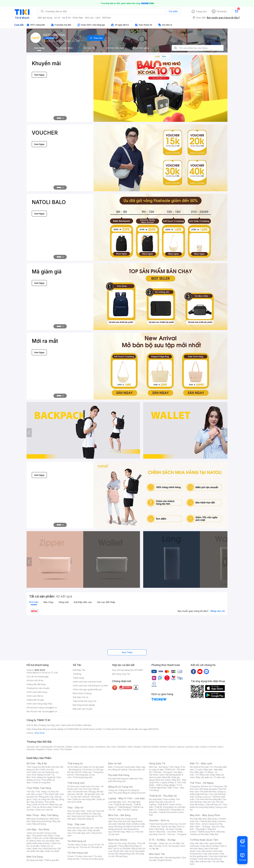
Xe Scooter (174, 846)
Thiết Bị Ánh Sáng (208, 821)
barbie (69, 747)
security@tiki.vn (50, 711)
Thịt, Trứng (41, 792)
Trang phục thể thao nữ (201, 786)
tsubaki (68, 749)
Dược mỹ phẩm (52, 851)
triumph (137, 747)
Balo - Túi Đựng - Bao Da (207, 827)
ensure (84, 747)
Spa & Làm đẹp (169, 827)
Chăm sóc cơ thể (41, 838)
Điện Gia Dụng (35, 857)
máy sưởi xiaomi (211, 854)
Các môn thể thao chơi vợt (208, 801)
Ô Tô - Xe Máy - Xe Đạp (162, 840)
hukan (49, 749)
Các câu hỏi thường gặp (38, 677)
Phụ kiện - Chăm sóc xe (160, 843)
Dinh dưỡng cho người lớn (44, 777)
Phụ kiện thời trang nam (126, 780)
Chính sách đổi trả (35, 696)
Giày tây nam (88, 828)
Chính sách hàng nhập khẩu (39, 704)
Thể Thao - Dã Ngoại (202, 783)
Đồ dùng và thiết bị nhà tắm (127, 827)
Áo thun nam (73, 786)
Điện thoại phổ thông (41, 821)
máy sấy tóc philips (210, 846)
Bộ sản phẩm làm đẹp (44, 850)
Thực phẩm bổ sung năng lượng (209, 806)
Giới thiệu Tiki (79, 670)
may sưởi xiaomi (204, 851)
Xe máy (158, 846)
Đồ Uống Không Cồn (125, 854)
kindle (155, 747)
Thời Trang (174, 767)
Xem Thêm (127, 652)
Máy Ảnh (214, 834)
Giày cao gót (73, 811)
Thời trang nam (76, 783)
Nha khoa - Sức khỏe (166, 832)
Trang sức (113, 790)
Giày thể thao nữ (213, 804)
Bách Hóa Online (118, 840)
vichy (56, 749)
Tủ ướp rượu (219, 777)
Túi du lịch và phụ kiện (124, 767)
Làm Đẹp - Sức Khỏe (38, 829)
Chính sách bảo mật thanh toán (87, 682)
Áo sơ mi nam (86, 789)
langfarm (41, 749)
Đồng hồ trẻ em (139, 793)
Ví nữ (97, 845)
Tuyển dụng (78, 678)
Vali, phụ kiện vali (137, 770)
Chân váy (87, 772)
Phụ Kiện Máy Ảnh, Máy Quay (203, 819)
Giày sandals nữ (83, 814)
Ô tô (165, 846)
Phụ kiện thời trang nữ (118, 779)
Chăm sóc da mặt (35, 833)
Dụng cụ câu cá (203, 797)
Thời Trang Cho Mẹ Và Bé (38, 767)
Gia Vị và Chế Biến (122, 849)
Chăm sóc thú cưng (117, 843)
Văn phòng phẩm (173, 858)
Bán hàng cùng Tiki (121, 674)
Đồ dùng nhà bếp (35, 860)
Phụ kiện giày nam (82, 833)
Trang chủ (201, 11)
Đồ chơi (55, 767)
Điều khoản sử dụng (82, 693)
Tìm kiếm (173, 11)
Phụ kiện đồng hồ (122, 793)
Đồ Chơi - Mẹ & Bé (37, 763)
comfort (212, 747)
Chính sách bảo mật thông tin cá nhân (90, 686)
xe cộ (57, 18)
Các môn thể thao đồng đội (208, 799)
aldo (130, 747)
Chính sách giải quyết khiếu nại (87, 689)
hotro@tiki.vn (51, 708)
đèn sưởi (204, 843)
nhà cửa (89, 18)
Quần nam (85, 786)
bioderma (101, 747)
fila (62, 749)
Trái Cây (30, 792)
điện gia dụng (45, 18)
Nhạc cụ (130, 832)
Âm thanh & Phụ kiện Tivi (201, 767)
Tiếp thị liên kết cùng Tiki (85, 701)
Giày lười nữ (92, 816)
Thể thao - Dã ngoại (162, 772)
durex (92, 747)
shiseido (31, 749)
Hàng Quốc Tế (157, 763)
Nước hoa (37, 849)
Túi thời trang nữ (77, 841)
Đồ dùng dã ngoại (209, 789)
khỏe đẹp (78, 18)
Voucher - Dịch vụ (159, 820)
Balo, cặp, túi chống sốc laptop (127, 768)
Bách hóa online (163, 780)
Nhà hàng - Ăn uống (164, 829)
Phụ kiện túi (97, 847)
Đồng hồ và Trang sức (121, 787)
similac (204, 747)
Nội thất (122, 824)
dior (38, 747)
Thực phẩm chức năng (42, 836)
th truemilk (59, 747)
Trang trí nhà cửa (116, 819)
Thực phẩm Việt (51, 794)
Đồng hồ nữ (124, 790)
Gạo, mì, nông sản (42, 799)
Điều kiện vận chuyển (83, 709)
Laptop (134, 810)
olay (197, 747)
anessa (181, 747)
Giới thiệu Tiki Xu (81, 697)
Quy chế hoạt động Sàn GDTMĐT (128, 670)
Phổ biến (34, 602)
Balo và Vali (115, 763)
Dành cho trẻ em (40, 804)
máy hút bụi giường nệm (207, 855)
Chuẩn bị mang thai (41, 782)
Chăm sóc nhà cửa (44, 810)
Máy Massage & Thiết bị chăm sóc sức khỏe (45, 839)
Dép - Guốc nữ (88, 811)
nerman (163, 747)
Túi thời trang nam (78, 853)
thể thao (107, 18)
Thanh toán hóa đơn (158, 824)
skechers (122, 747)
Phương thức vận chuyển (38, 688)
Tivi (197, 775)
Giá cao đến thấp (106, 602)
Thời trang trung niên (83, 777)
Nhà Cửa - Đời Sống (119, 815)
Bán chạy (49, 602)
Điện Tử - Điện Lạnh (201, 763)
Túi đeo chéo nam (84, 856)
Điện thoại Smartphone (37, 819)
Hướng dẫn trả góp (35, 700)
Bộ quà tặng (122, 856)
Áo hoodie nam (80, 792)
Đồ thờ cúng (119, 832)
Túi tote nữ (85, 847)
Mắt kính (134, 779)
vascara (30, 747)
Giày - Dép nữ (75, 807)
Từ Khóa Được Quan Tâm (204, 840)
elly (108, 747)
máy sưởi (194, 843)
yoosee (189, 747)
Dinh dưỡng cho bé (41, 775)
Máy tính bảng (39, 824)
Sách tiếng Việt (156, 858)
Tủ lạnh (199, 770)
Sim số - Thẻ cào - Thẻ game (173, 834)
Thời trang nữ (75, 763)
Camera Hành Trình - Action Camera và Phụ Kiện (208, 824)
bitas (220, 747)
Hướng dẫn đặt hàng (36, 684)
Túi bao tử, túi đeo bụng (92, 859)
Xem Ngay (39, 75)
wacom (172, 747)
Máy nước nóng (207, 775)
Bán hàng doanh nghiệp (84, 705)
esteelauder (47, 747)
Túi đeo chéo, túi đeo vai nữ (80, 845)
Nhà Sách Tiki (157, 854)
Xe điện (176, 843)
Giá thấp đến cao (83, 602)
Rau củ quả (37, 794)
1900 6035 (39, 733)
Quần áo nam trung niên (84, 799)
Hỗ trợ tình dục (50, 849)
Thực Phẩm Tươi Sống (39, 788)
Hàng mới (64, 602)
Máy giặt (199, 772)
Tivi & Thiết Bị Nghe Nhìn (165, 786)
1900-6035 (40, 670)
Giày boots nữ (78, 816)
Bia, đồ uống (37, 802)
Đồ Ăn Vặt (118, 851)
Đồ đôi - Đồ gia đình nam (88, 794)
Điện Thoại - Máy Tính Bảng (42, 815)
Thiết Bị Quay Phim (206, 832)
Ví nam (71, 856)
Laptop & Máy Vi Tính (171, 782)
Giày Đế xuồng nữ (86, 819)
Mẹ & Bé (167, 777)
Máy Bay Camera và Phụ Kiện (207, 833)
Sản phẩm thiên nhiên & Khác (43, 842)
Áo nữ (70, 767)
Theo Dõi (96, 38)
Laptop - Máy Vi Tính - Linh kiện (127, 798)
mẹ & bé (66, 18)
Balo (110, 767)
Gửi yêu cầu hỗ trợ (35, 680)
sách (98, 18)
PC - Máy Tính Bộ (121, 810)
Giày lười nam (74, 828)
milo (114, 747)
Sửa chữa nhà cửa (122, 821)
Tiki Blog (77, 674)
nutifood (147, 747)
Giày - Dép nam (76, 824)
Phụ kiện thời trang (119, 775)
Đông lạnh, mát (46, 797)
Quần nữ (87, 767)
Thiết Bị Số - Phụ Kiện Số (163, 796)
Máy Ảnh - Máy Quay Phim (205, 815)
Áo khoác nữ (89, 770)
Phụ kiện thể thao (208, 792)
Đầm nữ (78, 767)
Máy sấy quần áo (204, 777)
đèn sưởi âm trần (203, 861)
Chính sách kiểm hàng (37, 692)
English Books (165, 860)
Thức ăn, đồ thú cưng (41, 807)
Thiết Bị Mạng (124, 807)
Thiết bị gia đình (52, 860)
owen (76, 747)
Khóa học (174, 824)
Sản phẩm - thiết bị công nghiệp (168, 784)
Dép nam (82, 830)
